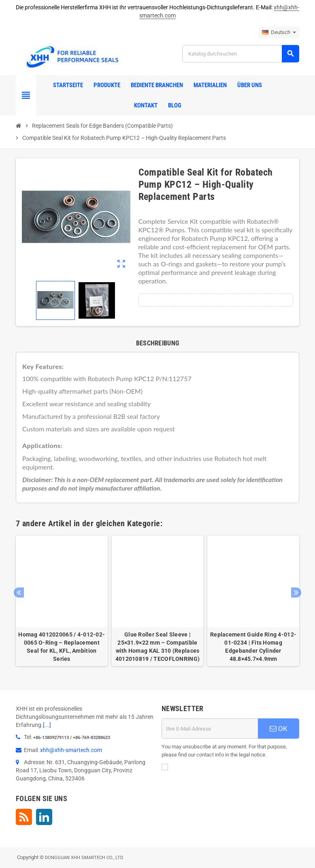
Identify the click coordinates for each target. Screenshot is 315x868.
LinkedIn (44, 817)
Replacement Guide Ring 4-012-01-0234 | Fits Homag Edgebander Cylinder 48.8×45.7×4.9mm (253, 647)
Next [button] (296, 593)
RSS (24, 817)
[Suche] (241, 54)
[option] (62, 601)
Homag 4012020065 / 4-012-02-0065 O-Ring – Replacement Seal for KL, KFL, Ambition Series (62, 647)
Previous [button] (19, 593)
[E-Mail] (210, 729)
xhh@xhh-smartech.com (71, 750)
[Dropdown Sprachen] (279, 32)
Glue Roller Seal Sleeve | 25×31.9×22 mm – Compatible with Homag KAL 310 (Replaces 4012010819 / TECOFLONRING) (157, 647)
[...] (47, 725)
